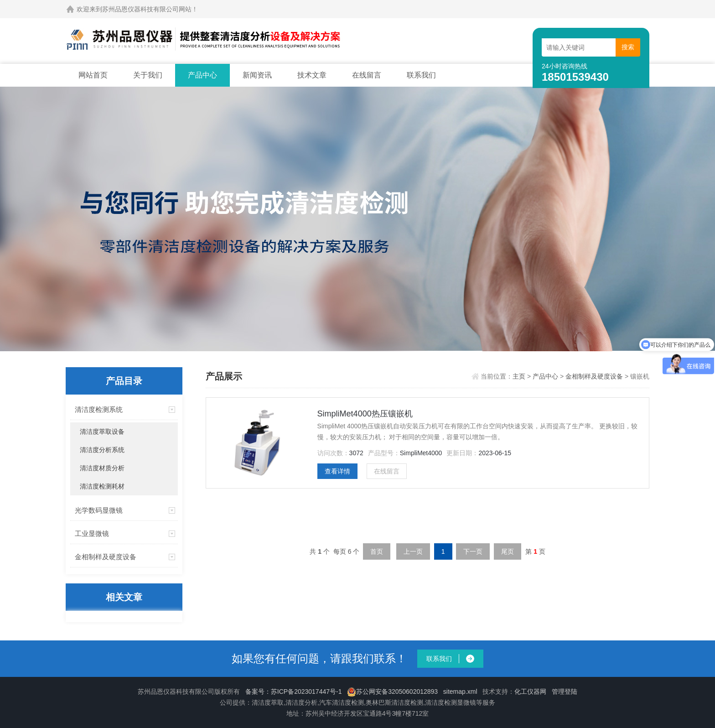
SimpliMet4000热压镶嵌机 (365, 414)
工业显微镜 (92, 533)
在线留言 (367, 75)
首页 (377, 551)
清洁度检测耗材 (102, 486)
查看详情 (337, 471)
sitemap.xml (460, 692)
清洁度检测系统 (99, 409)
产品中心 (202, 75)
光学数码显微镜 (99, 510)
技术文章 (312, 75)
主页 (520, 376)
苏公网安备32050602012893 (392, 692)
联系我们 (421, 75)
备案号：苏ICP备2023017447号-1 (294, 692)
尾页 (508, 551)
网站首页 (93, 75)
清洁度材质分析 (102, 468)
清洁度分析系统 (102, 450)
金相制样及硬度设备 (106, 557)
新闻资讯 (257, 75)
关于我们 (148, 75)
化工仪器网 (530, 692)
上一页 (413, 551)
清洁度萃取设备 (102, 432)
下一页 (473, 551)
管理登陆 (565, 692)
